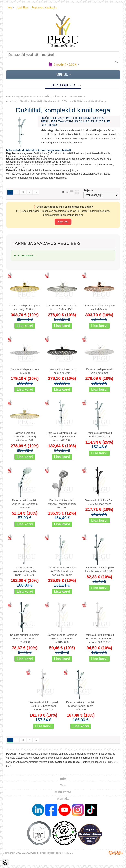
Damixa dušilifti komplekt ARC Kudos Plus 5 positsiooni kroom (62, 571)
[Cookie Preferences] (6, 862)
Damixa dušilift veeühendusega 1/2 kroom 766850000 (25, 571)
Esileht (9, 97)
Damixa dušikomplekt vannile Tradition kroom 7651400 (62, 504)
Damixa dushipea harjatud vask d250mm (99, 307)
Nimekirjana (72, 192)
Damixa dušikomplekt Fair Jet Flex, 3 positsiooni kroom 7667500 (62, 437)
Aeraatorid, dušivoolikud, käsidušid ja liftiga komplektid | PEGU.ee (39, 101)
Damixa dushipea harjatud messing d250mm (25, 307)
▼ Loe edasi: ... (27, 255)
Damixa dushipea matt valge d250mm (99, 371)
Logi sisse (23, 8)
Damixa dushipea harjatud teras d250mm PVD (62, 307)
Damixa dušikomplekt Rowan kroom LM (99, 435)
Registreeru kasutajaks (44, 8)
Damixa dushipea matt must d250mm (62, 371)
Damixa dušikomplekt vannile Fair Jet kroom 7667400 (25, 504)
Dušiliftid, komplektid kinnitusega (90, 101)
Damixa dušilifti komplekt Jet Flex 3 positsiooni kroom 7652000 (43, 706)
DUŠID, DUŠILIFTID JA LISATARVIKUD (64, 97)
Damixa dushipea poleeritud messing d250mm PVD (25, 437)
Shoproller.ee (116, 853)
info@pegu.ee (98, 762)
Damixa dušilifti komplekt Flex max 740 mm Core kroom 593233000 (99, 639)
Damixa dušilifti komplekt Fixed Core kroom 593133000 (62, 639)
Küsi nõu (63, 222)
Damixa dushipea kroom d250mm (25, 371)
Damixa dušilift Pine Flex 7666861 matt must (99, 502)
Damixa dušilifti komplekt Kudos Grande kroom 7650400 (81, 706)
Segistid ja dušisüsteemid (28, 97)
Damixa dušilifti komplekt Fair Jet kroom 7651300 (99, 569)
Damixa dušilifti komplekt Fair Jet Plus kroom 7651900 (25, 639)
